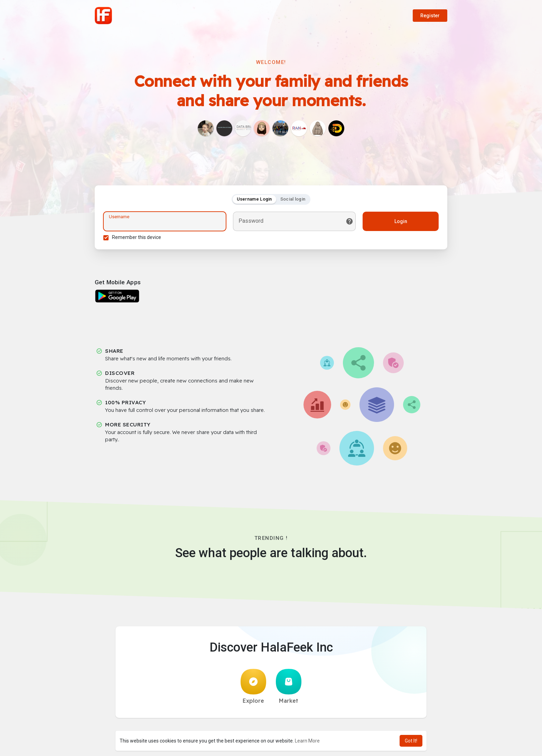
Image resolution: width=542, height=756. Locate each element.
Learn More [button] (307, 741)
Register (430, 16)
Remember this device (137, 237)
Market (289, 686)
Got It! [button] (411, 741)
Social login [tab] (293, 199)
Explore (253, 686)
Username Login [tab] (254, 199)
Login (401, 221)
